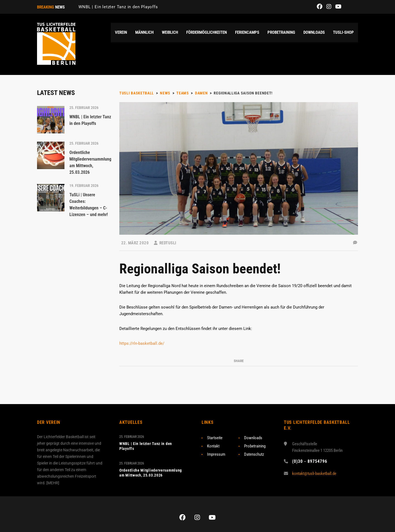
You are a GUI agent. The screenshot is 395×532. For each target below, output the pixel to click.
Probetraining (255, 446)
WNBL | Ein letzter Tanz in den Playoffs (118, 7)
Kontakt (213, 446)
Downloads (253, 438)
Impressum (216, 454)
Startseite (215, 438)
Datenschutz (254, 454)
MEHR (53, 483)
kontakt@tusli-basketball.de (314, 474)
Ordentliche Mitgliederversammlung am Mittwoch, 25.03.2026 (151, 473)
